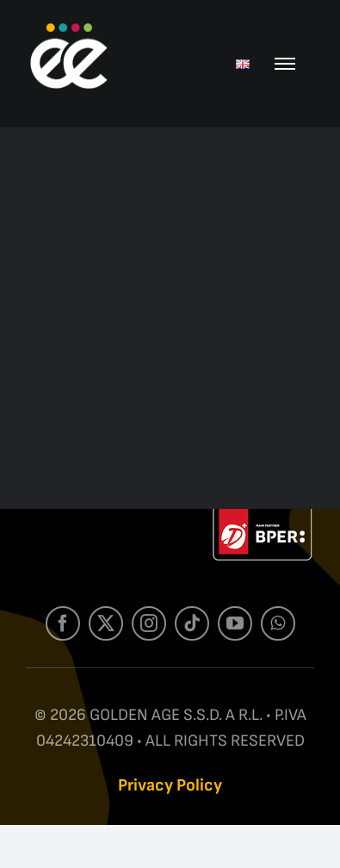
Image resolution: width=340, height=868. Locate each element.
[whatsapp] (278, 627)
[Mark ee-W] (69, 28)
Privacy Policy (170, 785)
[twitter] (106, 627)
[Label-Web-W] (263, 518)
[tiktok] (192, 627)
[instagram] (149, 627)
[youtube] (235, 627)
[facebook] (63, 627)
